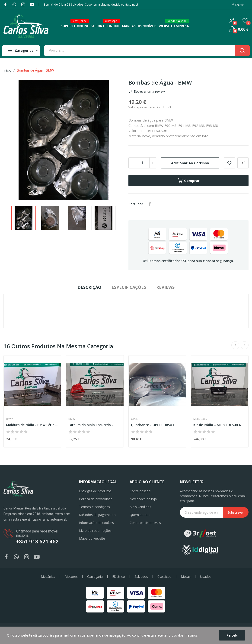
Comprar (188, 181)
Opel (134, 419)
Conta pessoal (140, 491)
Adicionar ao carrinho (190, 163)
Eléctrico (119, 577)
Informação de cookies (96, 523)
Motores (71, 577)
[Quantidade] (142, 163)
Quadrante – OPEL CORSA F (153, 425)
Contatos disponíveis (145, 523)
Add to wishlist (230, 163)
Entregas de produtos (95, 491)
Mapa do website (92, 538)
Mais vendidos (140, 507)
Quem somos (140, 515)
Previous (235, 345)
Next (245, 345)
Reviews (165, 287)
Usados (206, 577)
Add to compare (243, 163)
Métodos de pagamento (97, 515)
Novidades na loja (143, 499)
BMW (9, 419)
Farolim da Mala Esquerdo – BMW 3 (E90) (95, 425)
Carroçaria (95, 577)
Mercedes (200, 419)
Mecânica (48, 577)
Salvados (141, 577)
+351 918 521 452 (37, 542)
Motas (186, 577)
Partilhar (150, 204)
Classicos (164, 577)
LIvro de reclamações (95, 531)
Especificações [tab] (129, 287)
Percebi (232, 635)
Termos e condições (94, 507)
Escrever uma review (149, 92)
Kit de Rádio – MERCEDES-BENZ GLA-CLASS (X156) (220, 425)
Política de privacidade (96, 499)
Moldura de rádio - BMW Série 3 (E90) (32, 425)
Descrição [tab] (89, 287)
